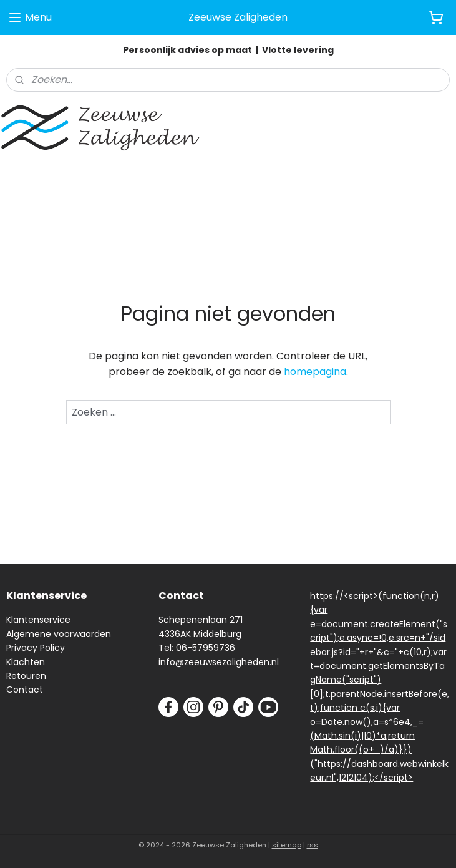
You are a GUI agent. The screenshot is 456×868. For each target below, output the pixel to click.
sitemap (287, 845)
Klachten (26, 662)
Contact (25, 690)
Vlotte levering (298, 50)
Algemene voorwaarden (59, 634)
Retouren (26, 676)
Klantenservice (38, 620)
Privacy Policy (36, 648)
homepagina (315, 372)
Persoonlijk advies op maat (187, 50)
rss (313, 845)
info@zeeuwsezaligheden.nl (219, 662)
